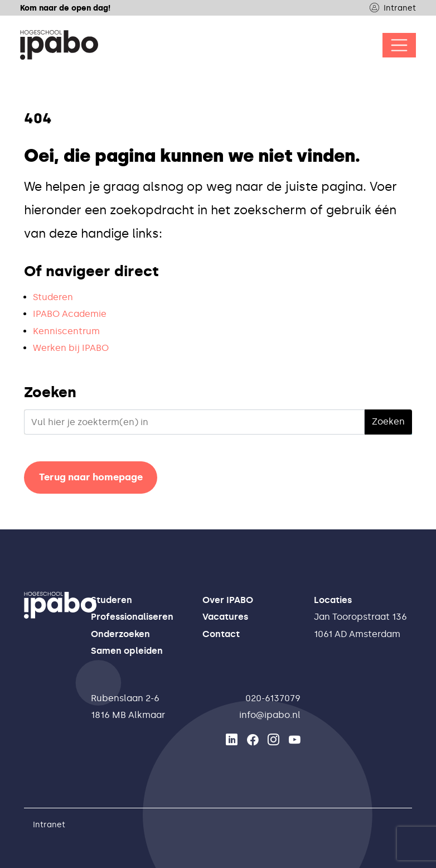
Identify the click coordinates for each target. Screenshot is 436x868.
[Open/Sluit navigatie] (399, 45)
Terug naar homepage (91, 477)
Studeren (53, 297)
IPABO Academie (70, 314)
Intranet (393, 8)
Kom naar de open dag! (65, 8)
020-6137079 (273, 698)
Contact (221, 634)
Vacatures (225, 617)
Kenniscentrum (66, 331)
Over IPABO (228, 600)
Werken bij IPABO (71, 348)
